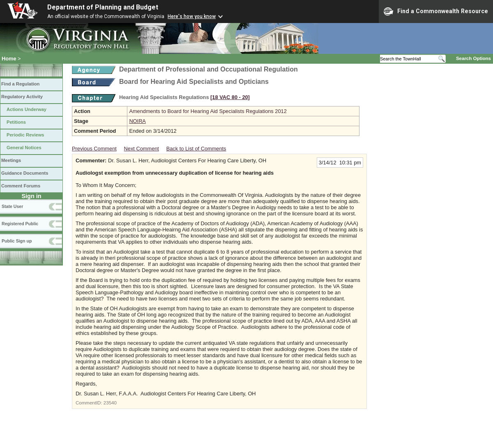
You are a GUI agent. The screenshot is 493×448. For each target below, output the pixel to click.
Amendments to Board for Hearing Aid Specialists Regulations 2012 (208, 111)
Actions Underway (26, 109)
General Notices (24, 148)
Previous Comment (94, 149)
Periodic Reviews (25, 135)
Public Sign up (17, 241)
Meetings (11, 160)
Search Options (473, 58)
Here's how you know (192, 16)
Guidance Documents (25, 173)
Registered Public (20, 224)
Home (9, 59)
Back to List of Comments (196, 149)
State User (12, 206)
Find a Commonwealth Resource (436, 12)
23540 (110, 403)
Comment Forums (21, 186)
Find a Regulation (20, 84)
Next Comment (142, 149)
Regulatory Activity (22, 97)
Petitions (16, 122)
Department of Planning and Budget (103, 7)
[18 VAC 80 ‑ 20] (230, 97)
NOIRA (137, 121)
